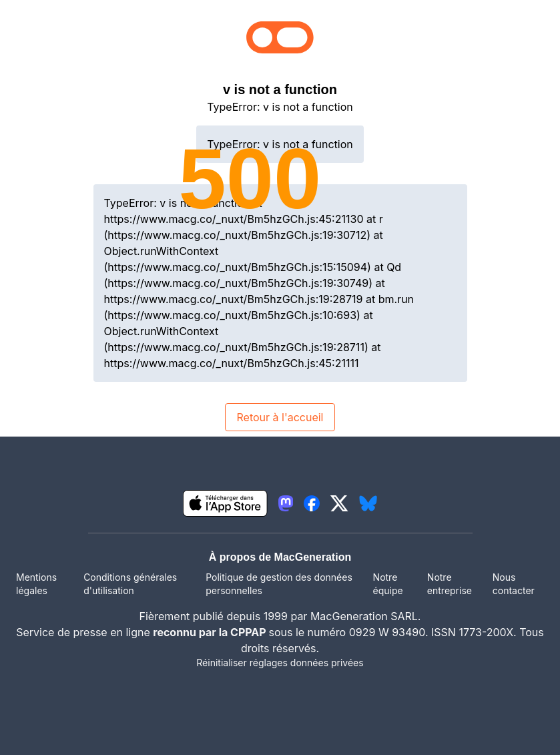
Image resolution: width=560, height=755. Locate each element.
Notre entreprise (450, 584)
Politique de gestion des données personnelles (279, 584)
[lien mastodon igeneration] (286, 503)
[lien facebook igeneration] (312, 503)
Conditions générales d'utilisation (130, 584)
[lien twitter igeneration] (339, 503)
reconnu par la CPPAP (211, 632)
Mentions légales (36, 584)
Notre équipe (388, 584)
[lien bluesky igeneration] (368, 503)
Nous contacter (514, 584)
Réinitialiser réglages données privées (280, 663)
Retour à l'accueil (280, 417)
